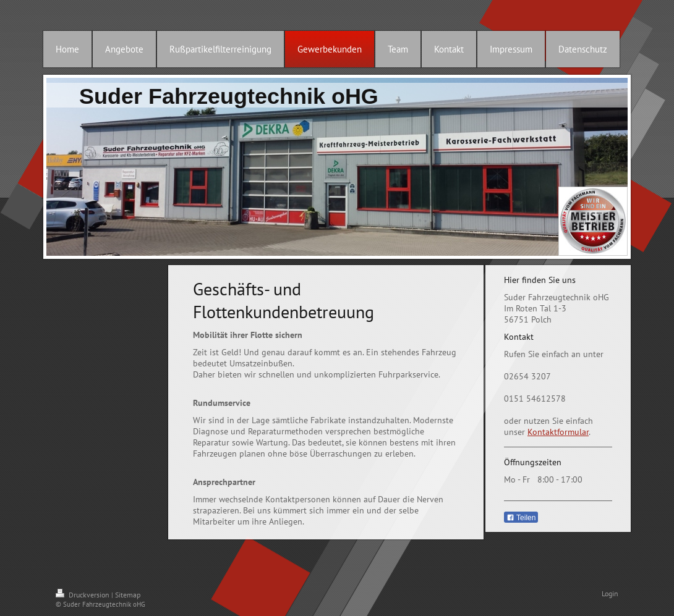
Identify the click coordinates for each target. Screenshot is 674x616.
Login (610, 593)
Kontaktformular (558, 432)
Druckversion (83, 595)
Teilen (521, 518)
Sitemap (128, 595)
